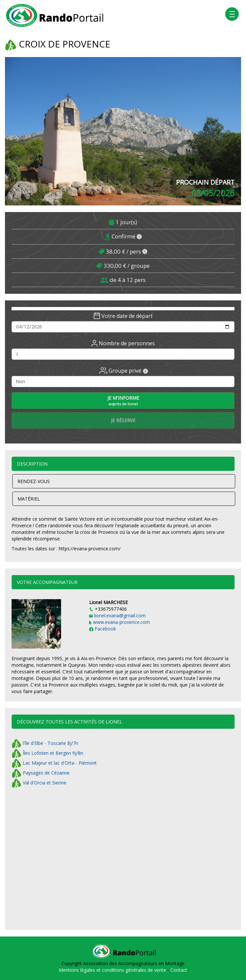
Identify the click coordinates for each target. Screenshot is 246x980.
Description (32, 464)
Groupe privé (124, 371)
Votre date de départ (123, 316)
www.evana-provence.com (120, 622)
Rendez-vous (34, 481)
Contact (179, 970)
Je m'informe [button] (123, 400)
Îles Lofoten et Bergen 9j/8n (47, 753)
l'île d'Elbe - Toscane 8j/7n (45, 743)
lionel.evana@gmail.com (117, 615)
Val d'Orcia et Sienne (39, 783)
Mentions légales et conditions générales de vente (113, 970)
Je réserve (123, 420)
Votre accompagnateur (47, 582)
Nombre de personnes (123, 343)
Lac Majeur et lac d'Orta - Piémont (54, 763)
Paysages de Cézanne (41, 773)
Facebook (103, 629)
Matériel (29, 499)
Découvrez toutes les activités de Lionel (70, 722)
